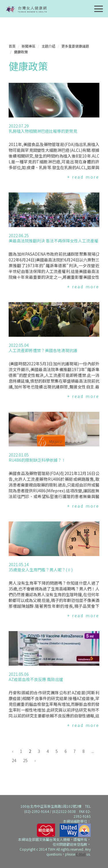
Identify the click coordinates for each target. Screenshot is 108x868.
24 (14, 760)
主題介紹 (48, 46)
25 (25, 760)
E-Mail (81, 854)
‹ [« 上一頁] (13, 751)
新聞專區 (29, 46)
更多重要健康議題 (75, 46)
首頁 (12, 46)
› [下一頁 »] (35, 760)
